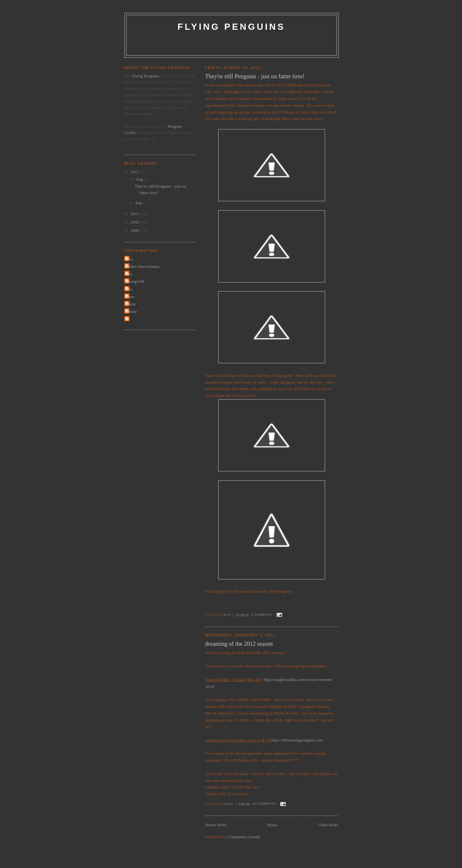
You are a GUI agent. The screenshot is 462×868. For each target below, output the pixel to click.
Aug (140, 179)
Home (272, 825)
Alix (130, 259)
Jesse (130, 297)
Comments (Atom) (244, 837)
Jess (129, 289)
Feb (139, 203)
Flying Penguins (231, 27)
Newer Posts (216, 825)
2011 (135, 214)
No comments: (265, 804)
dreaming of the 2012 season (239, 644)
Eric (130, 274)
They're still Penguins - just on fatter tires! (255, 76)
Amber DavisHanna (143, 266)
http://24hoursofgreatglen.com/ (297, 740)
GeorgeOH (135, 281)
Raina (131, 304)
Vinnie (132, 311)
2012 (135, 172)
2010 (135, 222)
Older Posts (328, 825)
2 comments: (263, 615)
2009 (135, 231)
